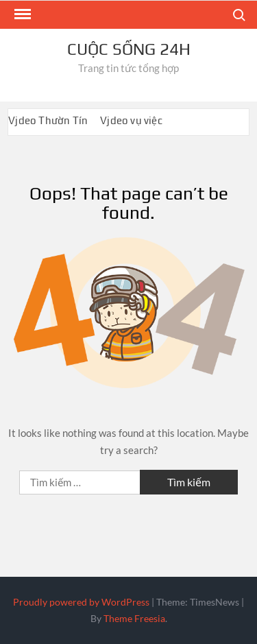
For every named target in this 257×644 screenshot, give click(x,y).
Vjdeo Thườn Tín (48, 120)
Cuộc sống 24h (129, 49)
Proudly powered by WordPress (81, 602)
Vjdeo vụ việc (131, 120)
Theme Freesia (134, 618)
